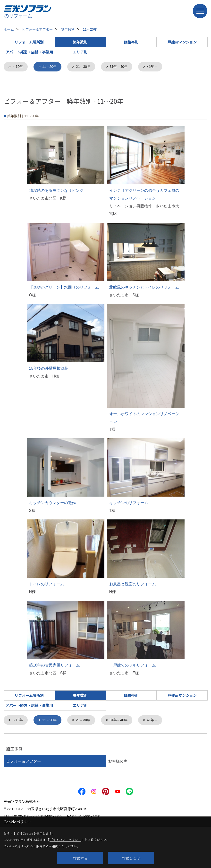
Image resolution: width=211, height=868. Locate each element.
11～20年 (51, 67)
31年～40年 (123, 67)
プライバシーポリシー (65, 840)
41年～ (158, 67)
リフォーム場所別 (29, 42)
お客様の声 (118, 762)
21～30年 (86, 67)
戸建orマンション (182, 42)
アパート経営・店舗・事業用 (29, 52)
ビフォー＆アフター (24, 762)
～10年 (18, 67)
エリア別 (80, 52)
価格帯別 (131, 42)
